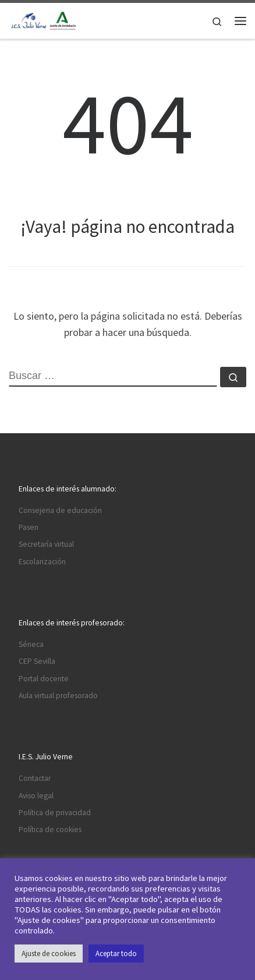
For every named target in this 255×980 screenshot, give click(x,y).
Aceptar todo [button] (116, 954)
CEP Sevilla (37, 661)
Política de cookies (50, 829)
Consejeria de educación (60, 510)
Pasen (29, 527)
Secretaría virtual (46, 544)
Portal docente (44, 679)
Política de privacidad (55, 813)
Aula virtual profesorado (58, 696)
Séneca (31, 644)
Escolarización (42, 562)
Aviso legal (36, 796)
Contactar (35, 778)
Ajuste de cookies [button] (49, 954)
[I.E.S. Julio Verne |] (44, 19)
